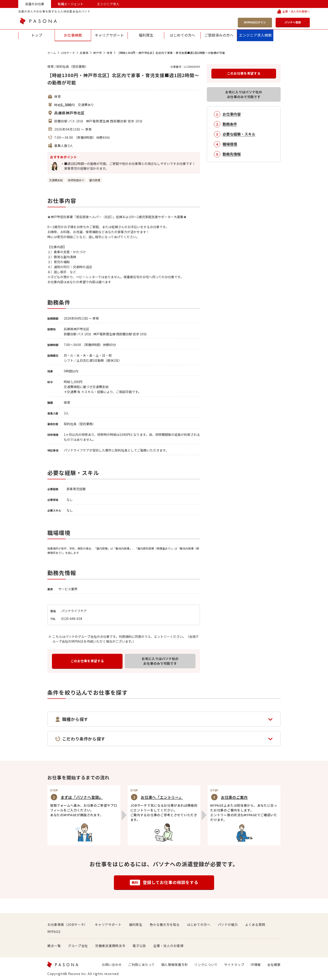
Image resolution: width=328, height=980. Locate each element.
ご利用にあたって (142, 965)
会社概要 (274, 965)
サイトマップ (234, 965)
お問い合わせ (112, 965)
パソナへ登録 (293, 22)
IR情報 (256, 965)
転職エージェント (71, 4)
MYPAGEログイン (255, 22)
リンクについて (206, 965)
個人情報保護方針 (175, 965)
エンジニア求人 (108, 4)
